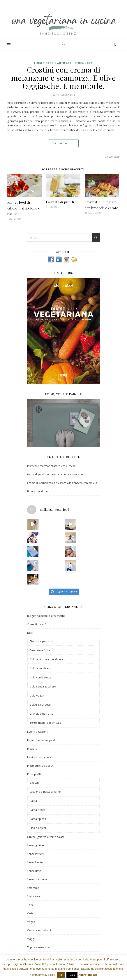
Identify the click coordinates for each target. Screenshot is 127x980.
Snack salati (34, 896)
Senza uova (84, 63)
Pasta (33, 801)
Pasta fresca (37, 810)
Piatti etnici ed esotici (41, 766)
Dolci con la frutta (40, 677)
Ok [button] (61, 975)
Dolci (30, 633)
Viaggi (31, 939)
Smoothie (33, 888)
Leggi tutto (64, 143)
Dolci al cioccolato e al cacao (47, 659)
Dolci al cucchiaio (40, 668)
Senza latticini (36, 854)
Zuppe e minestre (38, 947)
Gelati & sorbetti (40, 704)
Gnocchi (34, 783)
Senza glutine (35, 845)
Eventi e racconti (38, 732)
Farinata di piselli (60, 202)
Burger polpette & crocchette (46, 616)
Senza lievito (35, 862)
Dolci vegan (37, 695)
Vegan (31, 922)
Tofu (30, 905)
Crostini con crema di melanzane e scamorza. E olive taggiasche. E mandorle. (64, 78)
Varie (30, 913)
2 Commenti (112, 157)
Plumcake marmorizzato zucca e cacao (51, 466)
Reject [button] (72, 975)
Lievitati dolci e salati (40, 757)
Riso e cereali (38, 828)
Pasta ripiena (38, 819)
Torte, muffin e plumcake (45, 723)
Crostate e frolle (40, 650)
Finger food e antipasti (53, 63)
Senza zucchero (37, 879)
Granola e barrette (41, 713)
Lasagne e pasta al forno (45, 792)
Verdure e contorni (39, 930)
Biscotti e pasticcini (42, 641)
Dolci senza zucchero (43, 686)
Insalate (32, 749)
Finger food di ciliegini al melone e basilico (24, 208)
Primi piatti (34, 774)
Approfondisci (88, 975)
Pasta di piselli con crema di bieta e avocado (55, 474)
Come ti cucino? (37, 624)
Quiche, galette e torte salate (46, 837)
